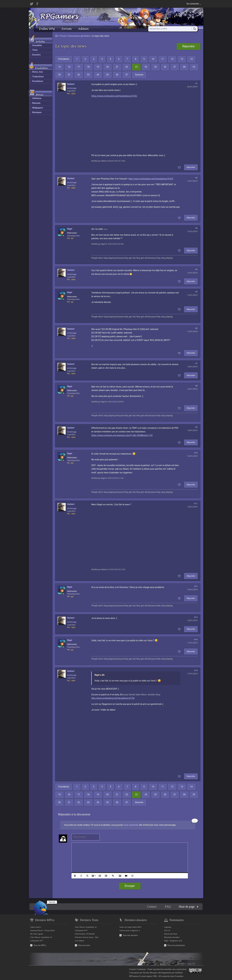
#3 (196, 228)
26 (165, 67)
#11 (196, 504)
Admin (83, 29)
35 (107, 75)
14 (191, 59)
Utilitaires (37, 98)
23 (136, 67)
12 (172, 59)
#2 (196, 178)
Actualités (37, 45)
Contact (152, 907)
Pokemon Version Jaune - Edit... (87, 937)
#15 (196, 670)
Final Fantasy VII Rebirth (85, 934)
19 (98, 67)
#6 (196, 328)
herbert (71, 84)
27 (175, 67)
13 (182, 59)
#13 (196, 617)
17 (79, 67)
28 (184, 67)
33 (88, 75)
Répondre (188, 46)
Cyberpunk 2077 (37, 941)
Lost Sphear (80, 941)
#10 (196, 453)
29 (194, 67)
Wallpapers (38, 108)
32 (79, 75)
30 (59, 75)
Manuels (36, 103)
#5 (196, 292)
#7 (196, 363)
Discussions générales (79, 36)
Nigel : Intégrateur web (173, 941)
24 (146, 67)
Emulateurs (38, 81)
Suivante (139, 75)
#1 (196, 83)
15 (59, 67)
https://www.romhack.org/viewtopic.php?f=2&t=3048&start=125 (122, 435)
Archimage (72, 88)
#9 (196, 427)
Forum (66, 29)
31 (69, 75)
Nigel (70, 229)
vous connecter (131, 825)
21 (117, 67)
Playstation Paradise (172, 937)
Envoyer (130, 886)
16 (69, 67)
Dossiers (36, 55)
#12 (196, 586)
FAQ (168, 907)
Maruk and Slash (171, 934)
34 (98, 75)
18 (88, 67)
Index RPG (47, 29)
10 (153, 59)
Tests (35, 50)
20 (107, 67)
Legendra (168, 927)
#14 (196, 640)
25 (155, 67)
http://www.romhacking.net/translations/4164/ (151, 179)
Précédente (64, 59)
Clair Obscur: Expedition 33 (41, 937)
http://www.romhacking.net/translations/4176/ (113, 698)
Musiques (37, 112)
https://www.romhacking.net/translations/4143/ (114, 96)
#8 (196, 386)
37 (127, 75)
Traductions (38, 77)
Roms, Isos (38, 72)
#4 (196, 269)
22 (127, 67)
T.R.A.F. (167, 930)
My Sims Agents (37, 934)
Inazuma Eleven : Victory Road (42, 930)
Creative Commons (137, 969)
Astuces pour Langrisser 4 (130, 930)
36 (117, 75)
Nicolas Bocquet (150, 973)
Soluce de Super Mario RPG (130, 927)
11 (163, 59)
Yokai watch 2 (36, 927)
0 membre (179, 976)
